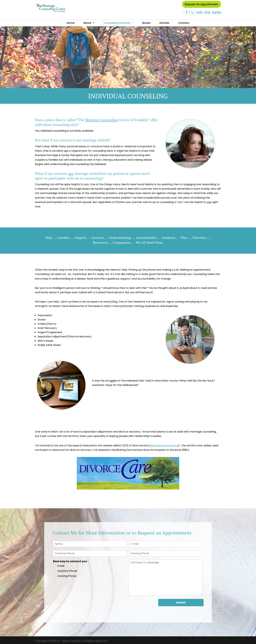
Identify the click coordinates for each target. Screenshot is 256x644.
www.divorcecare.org (164, 445)
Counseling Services (117, 23)
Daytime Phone (67, 571)
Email (61, 566)
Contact (184, 23)
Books (146, 23)
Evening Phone (67, 576)
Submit (181, 603)
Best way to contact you (71, 561)
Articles (164, 23)
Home (71, 23)
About (87, 23)
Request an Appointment (201, 4)
